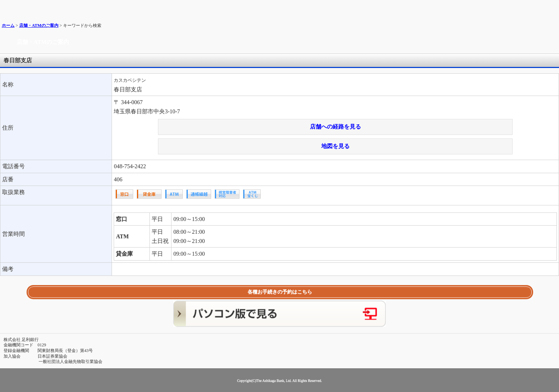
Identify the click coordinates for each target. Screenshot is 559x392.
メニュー (551, 8)
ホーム (8, 25)
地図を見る (335, 146)
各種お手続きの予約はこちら (280, 292)
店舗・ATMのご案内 (39, 25)
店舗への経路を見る (335, 127)
